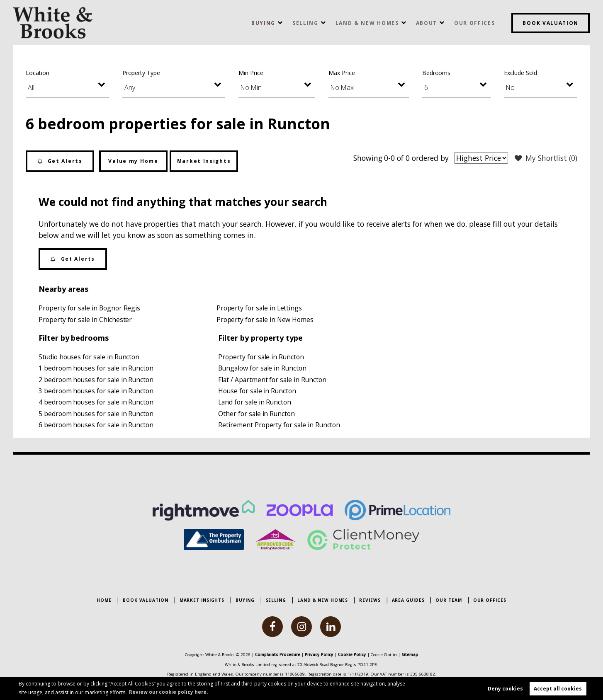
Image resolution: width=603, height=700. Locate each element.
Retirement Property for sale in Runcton (280, 427)
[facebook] (272, 627)
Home (104, 601)
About (427, 23)
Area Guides (408, 601)
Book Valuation (551, 23)
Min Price (251, 73)
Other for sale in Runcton (257, 416)
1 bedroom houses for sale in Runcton (97, 369)
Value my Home (133, 161)
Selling (305, 23)
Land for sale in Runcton (255, 404)
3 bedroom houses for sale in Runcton (97, 392)
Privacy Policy (320, 655)
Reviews (370, 601)
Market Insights (204, 161)
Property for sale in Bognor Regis (90, 308)
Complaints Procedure (275, 655)
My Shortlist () (546, 158)
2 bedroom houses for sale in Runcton (97, 381)
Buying (263, 23)
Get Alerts (60, 161)
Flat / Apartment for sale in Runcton (273, 381)
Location (38, 73)
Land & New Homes (367, 23)
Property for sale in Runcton (261, 358)
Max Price (342, 73)
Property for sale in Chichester (85, 320)
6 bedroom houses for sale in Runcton (97, 427)
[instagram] (301, 627)
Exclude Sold (520, 73)
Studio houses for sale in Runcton (90, 358)
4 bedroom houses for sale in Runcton (97, 404)
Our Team (449, 601)
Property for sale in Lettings (259, 308)
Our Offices (474, 23)
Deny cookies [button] (505, 688)
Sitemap (415, 655)
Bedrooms (436, 73)
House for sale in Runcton (258, 392)
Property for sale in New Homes (265, 320)
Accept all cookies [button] (558, 688)
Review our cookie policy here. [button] (169, 692)
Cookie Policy (355, 655)
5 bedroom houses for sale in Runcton (97, 416)
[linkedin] (331, 627)
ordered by (429, 158)
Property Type (141, 73)
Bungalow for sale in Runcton (263, 369)
